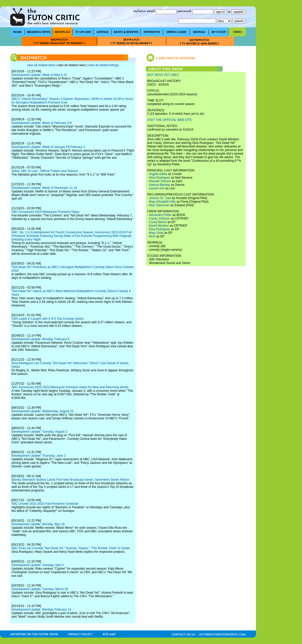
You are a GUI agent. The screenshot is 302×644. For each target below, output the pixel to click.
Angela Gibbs (158, 174)
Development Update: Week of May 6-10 (39, 75)
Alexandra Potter (160, 215)
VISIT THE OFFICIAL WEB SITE (169, 120)
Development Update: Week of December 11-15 (44, 188)
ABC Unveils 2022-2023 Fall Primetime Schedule (45, 504)
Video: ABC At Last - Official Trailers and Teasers (45, 171)
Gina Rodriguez (160, 178)
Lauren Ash (157, 188)
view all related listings (103, 65)
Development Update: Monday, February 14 (41, 609)
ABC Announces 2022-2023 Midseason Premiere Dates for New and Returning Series (70, 387)
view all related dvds (41, 65)
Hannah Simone (160, 181)
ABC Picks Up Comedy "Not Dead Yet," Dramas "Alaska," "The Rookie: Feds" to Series (71, 548)
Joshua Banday (160, 185)
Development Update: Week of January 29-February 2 (48, 147)
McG (152, 236)
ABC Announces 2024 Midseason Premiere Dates (45, 212)
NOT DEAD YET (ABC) (163, 75)
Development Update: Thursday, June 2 (39, 456)
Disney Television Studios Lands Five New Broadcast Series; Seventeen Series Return (71, 480)
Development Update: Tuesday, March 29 (40, 589)
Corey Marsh (158, 222)
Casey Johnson (160, 218)
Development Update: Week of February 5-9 (42, 123)
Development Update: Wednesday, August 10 (42, 411)
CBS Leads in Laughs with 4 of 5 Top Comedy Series (48, 319)
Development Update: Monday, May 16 (38, 524)
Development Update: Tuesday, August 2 (39, 432)
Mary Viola (156, 233)
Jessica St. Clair (160, 198)
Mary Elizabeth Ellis (162, 202)
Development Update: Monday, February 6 (40, 339)
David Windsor (159, 226)
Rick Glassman (159, 205)
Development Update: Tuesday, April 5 (38, 565)
